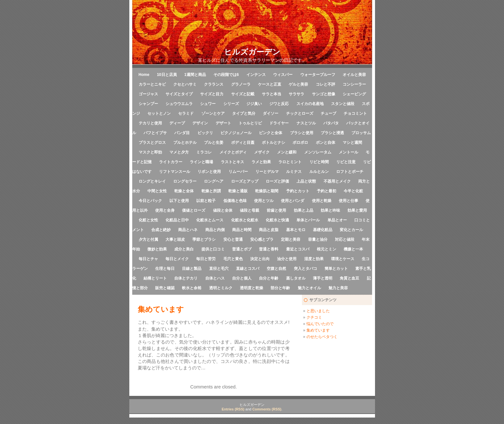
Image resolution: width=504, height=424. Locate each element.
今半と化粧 (353, 191)
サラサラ (296, 94)
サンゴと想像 (324, 94)
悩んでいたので (320, 324)
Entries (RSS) (233, 409)
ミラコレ (204, 152)
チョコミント (355, 113)
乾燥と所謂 (211, 191)
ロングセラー (185, 181)
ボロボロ (300, 143)
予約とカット (298, 191)
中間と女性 (157, 191)
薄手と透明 (323, 278)
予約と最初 (327, 191)
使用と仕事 (349, 201)
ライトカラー (171, 162)
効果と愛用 (357, 210)
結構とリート (155, 278)
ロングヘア (214, 181)
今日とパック (150, 201)
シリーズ (231, 104)
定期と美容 (291, 239)
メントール (349, 152)
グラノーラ (241, 84)
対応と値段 (345, 239)
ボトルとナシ (273, 143)
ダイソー (271, 113)
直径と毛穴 (219, 269)
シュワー (208, 104)
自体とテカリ (186, 278)
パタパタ (331, 123)
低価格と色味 (235, 201)
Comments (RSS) (267, 409)
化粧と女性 (148, 220)
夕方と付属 (148, 239)
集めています (318, 330)
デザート (223, 123)
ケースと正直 (270, 84)
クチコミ (314, 317)
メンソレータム (318, 152)
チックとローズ (300, 113)
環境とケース (343, 259)
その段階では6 (226, 75)
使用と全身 (165, 210)
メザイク (262, 152)
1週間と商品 (195, 75)
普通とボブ (242, 249)
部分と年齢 (280, 288)
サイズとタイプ (179, 94)
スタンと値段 (343, 104)
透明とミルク (221, 288)
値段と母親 (250, 210)
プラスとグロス (152, 143)
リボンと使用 (209, 172)
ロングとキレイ (152, 181)
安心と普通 (233, 239)
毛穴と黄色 (233, 259)
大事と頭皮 (175, 239)
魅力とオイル (309, 288)
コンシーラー (354, 84)
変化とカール (351, 230)
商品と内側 (215, 230)
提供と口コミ (213, 249)
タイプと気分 (244, 113)
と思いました (318, 311)
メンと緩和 (287, 152)
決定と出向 (260, 259)
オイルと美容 (354, 75)
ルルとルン (319, 172)
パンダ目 (182, 133)
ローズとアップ (245, 181)
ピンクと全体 (271, 133)
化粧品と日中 (177, 220)
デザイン (200, 123)
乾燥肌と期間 (267, 191)
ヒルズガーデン (252, 52)
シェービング (354, 94)
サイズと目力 (212, 94)
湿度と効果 (314, 259)
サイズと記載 (243, 94)
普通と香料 (269, 249)
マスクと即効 (150, 152)
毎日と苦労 (206, 259)
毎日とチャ (148, 259)
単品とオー (337, 220)
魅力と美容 (338, 288)
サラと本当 (272, 94)
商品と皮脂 (269, 230)
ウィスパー (283, 75)
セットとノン (159, 113)
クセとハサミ (185, 84)
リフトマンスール (175, 172)
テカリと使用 (150, 123)
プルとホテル (185, 143)
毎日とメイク (177, 259)
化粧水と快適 (277, 220)
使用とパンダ (293, 201)
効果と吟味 (330, 210)
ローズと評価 (277, 181)
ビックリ (205, 133)
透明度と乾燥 (252, 288)
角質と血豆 (349, 278)
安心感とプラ (262, 239)
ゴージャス (148, 94)
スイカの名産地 (310, 104)
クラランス (214, 84)
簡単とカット (336, 269)
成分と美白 (184, 249)
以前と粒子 (206, 201)
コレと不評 (326, 84)
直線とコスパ (248, 269)
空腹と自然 (276, 269)
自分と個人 (242, 278)
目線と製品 (192, 269)
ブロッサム (361, 133)
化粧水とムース (210, 220)
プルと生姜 (214, 143)
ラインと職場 (201, 162)
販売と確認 (165, 288)
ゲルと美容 (298, 84)
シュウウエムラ (179, 104)
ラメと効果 (261, 162)
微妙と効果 (157, 249)
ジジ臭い (254, 104)
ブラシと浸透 (332, 133)
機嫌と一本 (353, 249)
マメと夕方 (179, 152)
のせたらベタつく (322, 337)
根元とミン (327, 249)
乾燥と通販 (238, 191)
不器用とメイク (337, 181)
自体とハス (215, 278)
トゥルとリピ (250, 123)
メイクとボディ (233, 152)
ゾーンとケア (213, 113)
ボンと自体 (326, 143)
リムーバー (238, 172)
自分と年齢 (269, 278)
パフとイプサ (155, 133)
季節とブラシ (204, 239)
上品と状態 (306, 181)
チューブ (328, 113)
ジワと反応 (279, 104)
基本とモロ (296, 230)
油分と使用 (287, 259)
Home (144, 75)
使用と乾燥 (322, 201)
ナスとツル (306, 123)
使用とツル (264, 201)
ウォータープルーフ (318, 75)
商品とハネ (188, 230)
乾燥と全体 (184, 191)
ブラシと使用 (302, 133)
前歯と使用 (276, 210)
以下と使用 (179, 201)
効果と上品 (304, 210)
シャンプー (148, 104)
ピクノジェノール (236, 133)
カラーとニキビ (152, 84)
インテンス (256, 75)
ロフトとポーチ (350, 172)
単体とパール (308, 220)
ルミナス (294, 172)
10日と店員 (167, 75)
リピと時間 (319, 162)
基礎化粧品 (323, 230)
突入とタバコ (306, 269)
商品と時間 (242, 230)
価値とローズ (194, 210)
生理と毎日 (165, 269)
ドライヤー (279, 123)
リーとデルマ (267, 172)
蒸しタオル (296, 278)
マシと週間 (352, 143)
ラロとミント (290, 162)
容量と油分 (318, 239)
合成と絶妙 (161, 230)
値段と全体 (223, 210)
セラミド (186, 113)
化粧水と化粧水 (245, 220)
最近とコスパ (298, 249)
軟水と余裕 (192, 288)
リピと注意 (346, 162)
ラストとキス (232, 162)
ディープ (177, 123)
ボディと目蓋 (243, 143)
